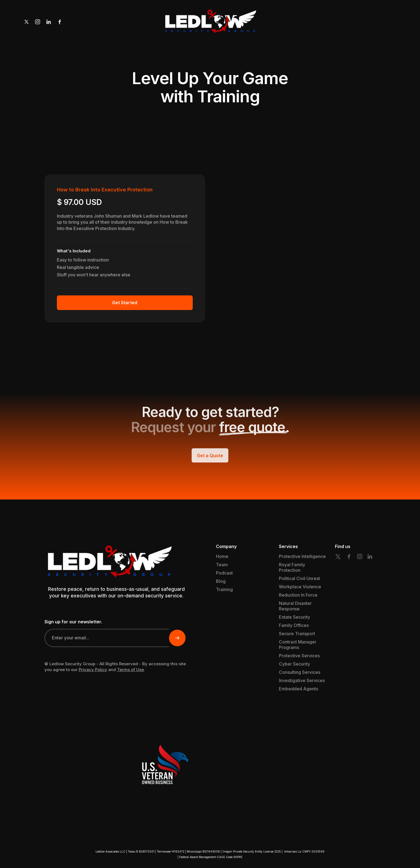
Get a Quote (210, 461)
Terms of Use (130, 670)
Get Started (125, 303)
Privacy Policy (93, 670)
